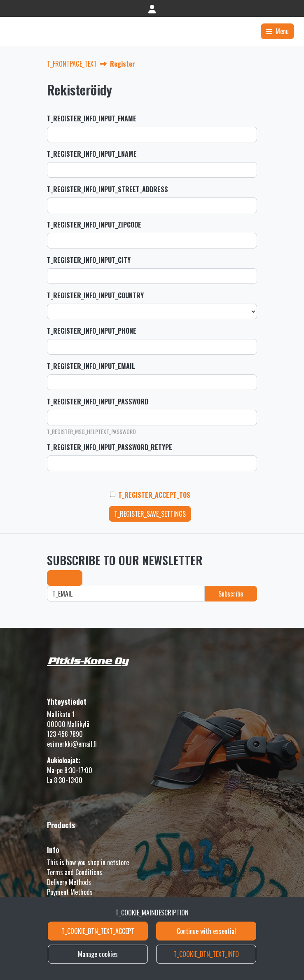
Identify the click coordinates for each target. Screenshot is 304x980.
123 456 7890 (65, 734)
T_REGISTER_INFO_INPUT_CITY (89, 260)
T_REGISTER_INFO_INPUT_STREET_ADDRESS (108, 189)
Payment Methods (70, 892)
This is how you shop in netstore (88, 862)
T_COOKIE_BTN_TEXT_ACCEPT (98, 931)
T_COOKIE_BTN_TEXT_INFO (206, 954)
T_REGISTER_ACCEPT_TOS (154, 495)
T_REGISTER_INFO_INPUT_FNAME (92, 118)
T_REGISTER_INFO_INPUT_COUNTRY (95, 295)
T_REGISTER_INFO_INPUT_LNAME (92, 154)
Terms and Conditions (75, 872)
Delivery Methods (69, 882)
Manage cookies (98, 954)
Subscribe (65, 578)
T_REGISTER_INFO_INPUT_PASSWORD (98, 402)
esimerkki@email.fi (72, 744)
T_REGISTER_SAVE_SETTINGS (150, 514)
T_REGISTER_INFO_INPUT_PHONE (92, 331)
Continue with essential (206, 931)
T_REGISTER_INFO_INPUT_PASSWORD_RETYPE (110, 447)
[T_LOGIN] (152, 8)
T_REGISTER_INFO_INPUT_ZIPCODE (94, 225)
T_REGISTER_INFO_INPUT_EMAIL (91, 366)
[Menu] (277, 31)
